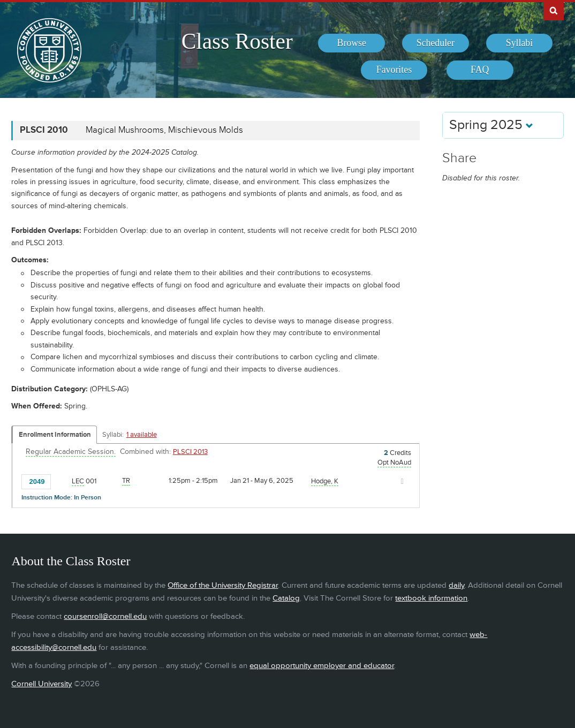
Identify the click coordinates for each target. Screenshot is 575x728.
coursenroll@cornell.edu (105, 616)
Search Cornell (554, 10)
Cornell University (41, 684)
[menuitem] (351, 43)
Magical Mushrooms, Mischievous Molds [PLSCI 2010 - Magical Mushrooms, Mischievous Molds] (164, 130)
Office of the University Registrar (223, 585)
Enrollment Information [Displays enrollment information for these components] (55, 435)
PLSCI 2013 (190, 452)
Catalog (286, 598)
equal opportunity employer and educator (322, 666)
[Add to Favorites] (62, 481)
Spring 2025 (491, 125)
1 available (142, 435)
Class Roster (237, 41)
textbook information (431, 598)
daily (456, 585)
